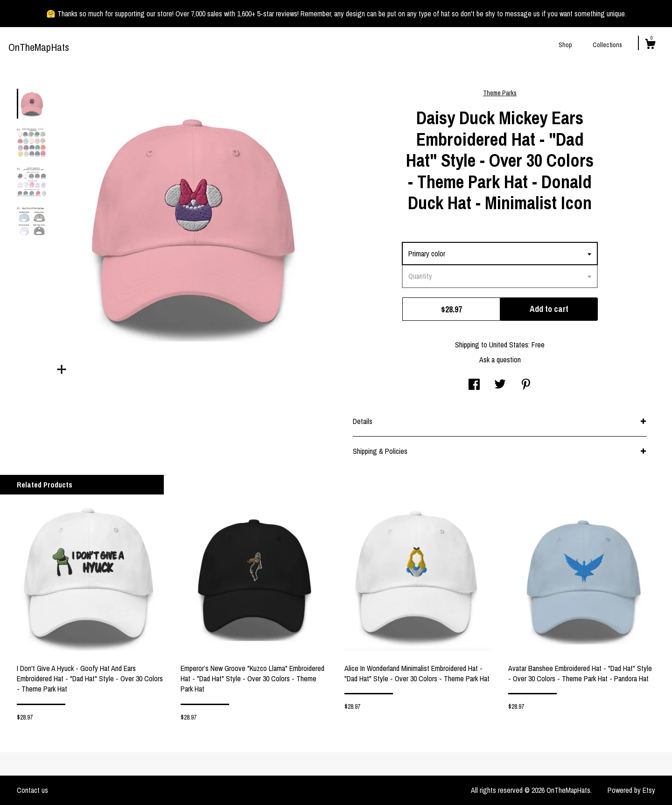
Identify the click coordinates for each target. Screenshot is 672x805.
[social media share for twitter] (500, 385)
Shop (565, 45)
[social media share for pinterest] (526, 385)
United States (509, 345)
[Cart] (650, 45)
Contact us (32, 790)
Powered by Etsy (631, 790)
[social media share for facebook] (474, 385)
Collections (607, 45)
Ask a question (500, 360)
